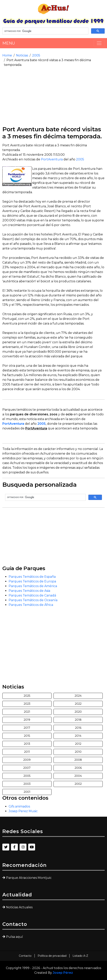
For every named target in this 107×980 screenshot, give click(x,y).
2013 (27, 744)
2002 (78, 784)
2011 (27, 752)
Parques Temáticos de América (33, 586)
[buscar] (45, 31)
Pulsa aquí (15, 937)
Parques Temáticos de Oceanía (33, 600)
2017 (27, 728)
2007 (27, 768)
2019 (27, 720)
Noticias (22, 55)
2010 (78, 752)
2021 (27, 712)
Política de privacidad (52, 956)
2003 (27, 784)
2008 (78, 760)
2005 (36, 55)
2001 (27, 792)
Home (7, 55)
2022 (78, 704)
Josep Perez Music (23, 811)
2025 (27, 696)
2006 (78, 768)
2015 (27, 736)
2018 (78, 720)
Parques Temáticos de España (32, 577)
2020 (78, 712)
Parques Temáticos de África (31, 605)
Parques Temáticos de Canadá (32, 595)
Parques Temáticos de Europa (32, 581)
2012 (78, 744)
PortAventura (52, 159)
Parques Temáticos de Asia (29, 591)
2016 (78, 728)
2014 (78, 736)
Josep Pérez (63, 973)
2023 (27, 704)
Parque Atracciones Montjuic (29, 878)
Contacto (25, 956)
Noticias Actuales (19, 907)
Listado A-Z (80, 956)
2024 (78, 696)
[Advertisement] (53, 97)
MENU (9, 43)
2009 (27, 760)
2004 (78, 776)
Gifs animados (19, 806)
